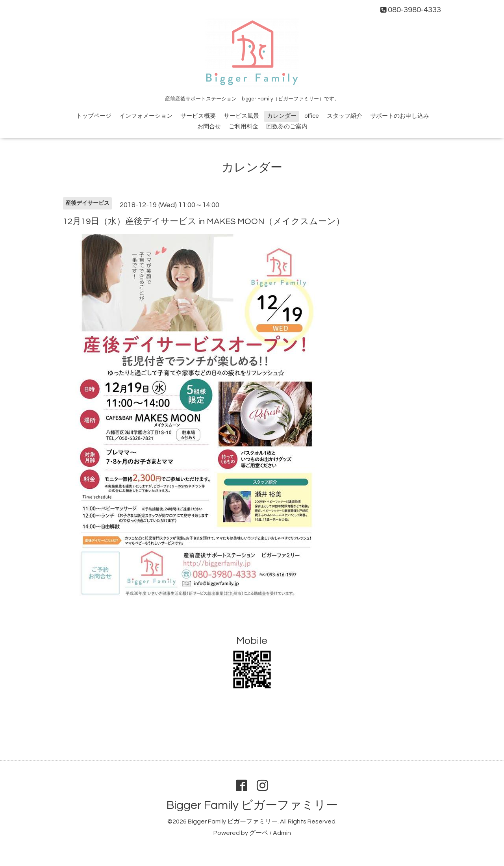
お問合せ (209, 127)
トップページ (94, 116)
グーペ (259, 833)
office (312, 116)
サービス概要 (198, 116)
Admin (282, 833)
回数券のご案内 (287, 127)
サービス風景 (241, 116)
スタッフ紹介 (345, 116)
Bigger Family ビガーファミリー (252, 805)
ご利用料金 (244, 127)
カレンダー (282, 116)
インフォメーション (146, 116)
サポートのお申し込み (400, 116)
